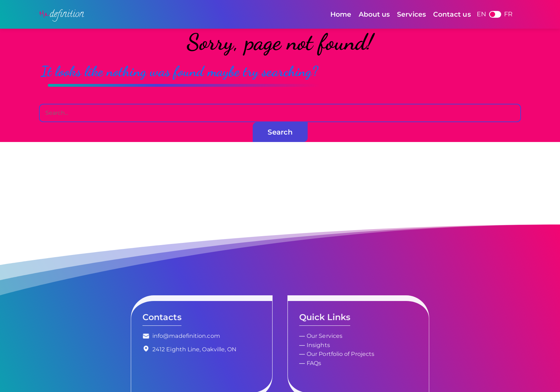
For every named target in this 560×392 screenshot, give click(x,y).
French (495, 14)
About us (374, 14)
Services (411, 14)
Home (341, 14)
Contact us (452, 14)
